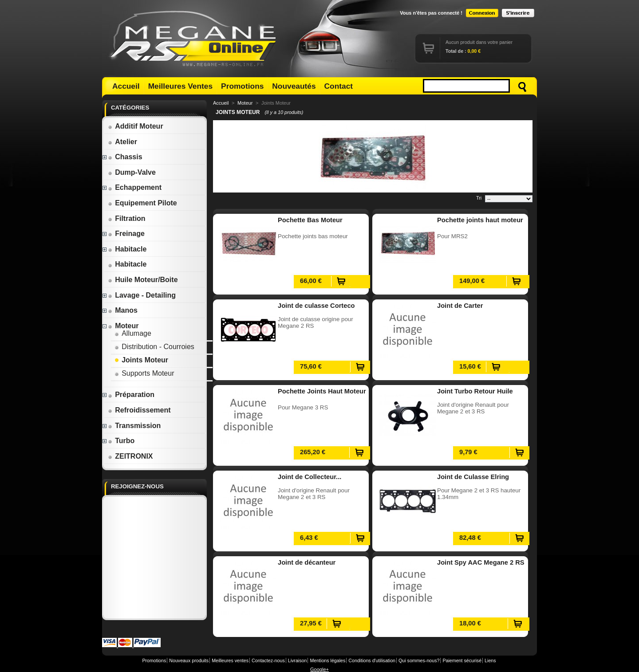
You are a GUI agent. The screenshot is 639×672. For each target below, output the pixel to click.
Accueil (126, 86)
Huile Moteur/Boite (143, 280)
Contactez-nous (268, 660)
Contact (339, 86)
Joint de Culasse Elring (473, 477)
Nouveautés (294, 86)
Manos (123, 310)
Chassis (125, 157)
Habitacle (127, 249)
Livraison (298, 660)
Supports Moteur (144, 373)
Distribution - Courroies (154, 347)
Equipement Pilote (142, 203)
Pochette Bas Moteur (310, 220)
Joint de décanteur (307, 562)
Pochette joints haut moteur (480, 220)
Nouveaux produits (189, 660)
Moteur (123, 326)
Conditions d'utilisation (372, 660)
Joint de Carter (460, 306)
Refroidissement (139, 410)
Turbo (121, 441)
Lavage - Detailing (142, 295)
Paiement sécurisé (462, 660)
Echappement (135, 187)
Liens (490, 660)
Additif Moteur (135, 126)
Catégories (130, 108)
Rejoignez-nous (137, 486)
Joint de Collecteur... (310, 477)
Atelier (122, 142)
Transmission (134, 426)
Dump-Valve (132, 172)
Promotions (242, 86)
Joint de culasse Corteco (316, 306)
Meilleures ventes (230, 660)
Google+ (319, 669)
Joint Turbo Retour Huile (475, 391)
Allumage (133, 333)
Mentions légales (327, 660)
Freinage (126, 234)
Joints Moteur (141, 360)
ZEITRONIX (130, 456)
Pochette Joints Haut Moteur (322, 391)
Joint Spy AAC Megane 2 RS (481, 562)
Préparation (131, 395)
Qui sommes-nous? (419, 660)
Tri (479, 198)
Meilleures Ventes (180, 86)
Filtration (126, 218)
